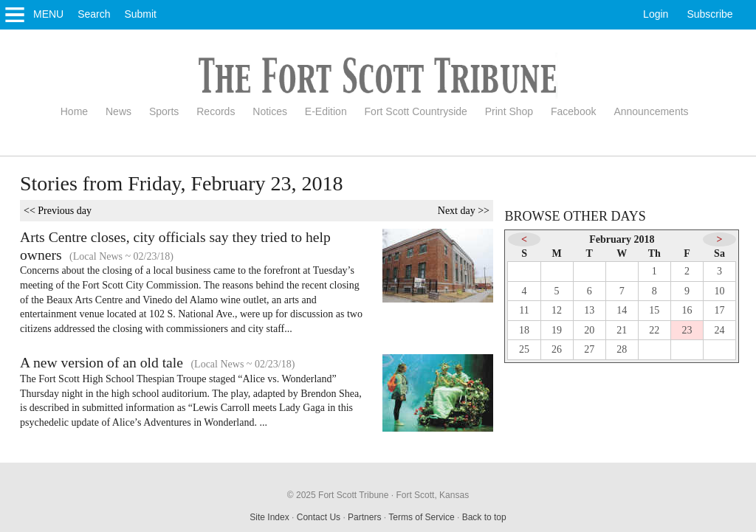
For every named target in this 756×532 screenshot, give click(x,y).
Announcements (651, 111)
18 (524, 330)
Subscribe (709, 14)
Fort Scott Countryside (416, 111)
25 (524, 349)
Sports (164, 111)
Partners (364, 517)
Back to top (484, 517)
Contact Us (319, 517)
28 (622, 349)
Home (74, 111)
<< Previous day (58, 211)
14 (622, 310)
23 (687, 330)
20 (589, 330)
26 (557, 349)
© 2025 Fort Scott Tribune (338, 495)
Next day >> (464, 211)
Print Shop (509, 111)
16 (687, 310)
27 (589, 349)
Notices (270, 111)
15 (654, 310)
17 (720, 310)
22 (654, 330)
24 (720, 330)
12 (557, 310)
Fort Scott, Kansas (432, 495)
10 (720, 291)
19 (557, 330)
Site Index (269, 517)
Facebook (573, 111)
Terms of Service (421, 517)
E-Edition (326, 111)
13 (589, 310)
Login (656, 14)
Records (216, 111)
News (118, 111)
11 (524, 310)
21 (622, 330)
